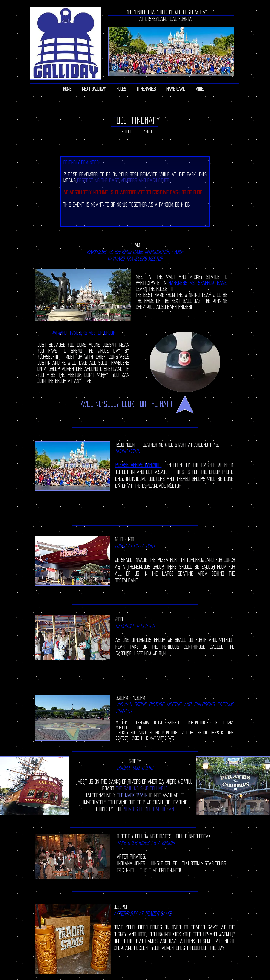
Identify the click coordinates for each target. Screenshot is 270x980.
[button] (146, 89)
